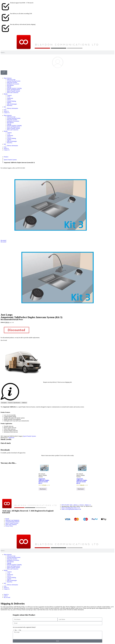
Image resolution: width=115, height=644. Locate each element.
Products (6, 157)
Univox (9, 100)
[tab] (4, 403)
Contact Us (7, 113)
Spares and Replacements (14, 90)
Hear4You (10, 105)
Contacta (9, 95)
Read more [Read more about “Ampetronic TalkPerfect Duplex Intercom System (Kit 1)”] (43, 489)
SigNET (9, 103)
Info (5, 107)
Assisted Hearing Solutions (12, 522)
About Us (6, 111)
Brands (6, 94)
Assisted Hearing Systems (14, 81)
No (20, 630)
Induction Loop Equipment (12, 520)
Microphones (10, 85)
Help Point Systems (12, 82)
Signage (9, 87)
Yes (16, 630)
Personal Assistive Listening (14, 88)
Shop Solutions (8, 78)
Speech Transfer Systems (13, 91)
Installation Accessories (13, 84)
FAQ (5, 110)
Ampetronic (10, 98)
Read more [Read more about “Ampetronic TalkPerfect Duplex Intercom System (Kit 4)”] (81, 489)
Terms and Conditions (11, 525)
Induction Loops (11, 80)
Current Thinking (11, 101)
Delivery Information (12, 108)
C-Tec (9, 97)
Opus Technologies (12, 104)
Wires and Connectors (13, 93)
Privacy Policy (9, 526)
